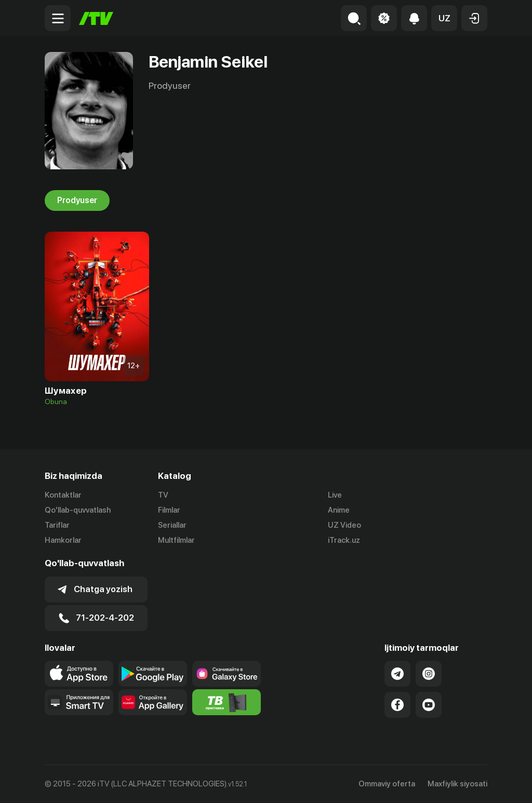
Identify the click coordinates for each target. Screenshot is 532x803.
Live (335, 495)
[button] (444, 18)
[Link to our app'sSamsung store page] (227, 674)
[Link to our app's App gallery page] (153, 702)
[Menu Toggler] (58, 18)
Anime (339, 510)
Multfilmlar (176, 540)
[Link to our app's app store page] (79, 674)
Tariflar (57, 525)
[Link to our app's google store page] (153, 674)
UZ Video (344, 525)
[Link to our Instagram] (429, 674)
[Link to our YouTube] (429, 705)
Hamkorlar (63, 540)
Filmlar (169, 510)
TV (163, 495)
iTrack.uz (344, 540)
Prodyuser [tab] (77, 200)
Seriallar (172, 525)
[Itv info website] (227, 702)
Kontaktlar (63, 495)
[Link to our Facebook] (397, 705)
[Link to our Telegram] (397, 674)
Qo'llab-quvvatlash (78, 510)
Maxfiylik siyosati (457, 784)
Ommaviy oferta (387, 784)
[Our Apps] (79, 702)
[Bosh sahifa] (96, 18)
